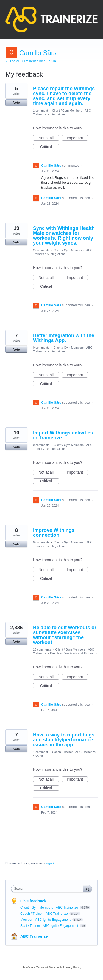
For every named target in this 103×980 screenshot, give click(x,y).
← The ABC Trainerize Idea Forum (31, 61)
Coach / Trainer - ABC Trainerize (74, 752)
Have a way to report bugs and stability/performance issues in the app (64, 740)
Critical (50, 147)
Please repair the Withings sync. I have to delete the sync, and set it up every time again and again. (64, 96)
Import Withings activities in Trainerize (63, 435)
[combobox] (48, 889)
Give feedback (33, 901)
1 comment (40, 111)
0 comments (41, 348)
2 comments (41, 250)
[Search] (88, 889)
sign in (51, 863)
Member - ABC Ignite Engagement (46, 920)
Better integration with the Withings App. (64, 338)
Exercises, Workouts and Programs (73, 653)
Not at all (49, 138)
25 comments (42, 649)
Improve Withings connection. (54, 533)
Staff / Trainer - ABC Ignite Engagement (50, 926)
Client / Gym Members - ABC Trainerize (50, 908)
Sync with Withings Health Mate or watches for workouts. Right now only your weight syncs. (64, 236)
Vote (16, 103)
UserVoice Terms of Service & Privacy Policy (51, 967)
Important (77, 138)
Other (39, 756)
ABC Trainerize (34, 936)
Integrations (58, 114)
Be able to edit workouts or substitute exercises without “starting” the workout (65, 635)
